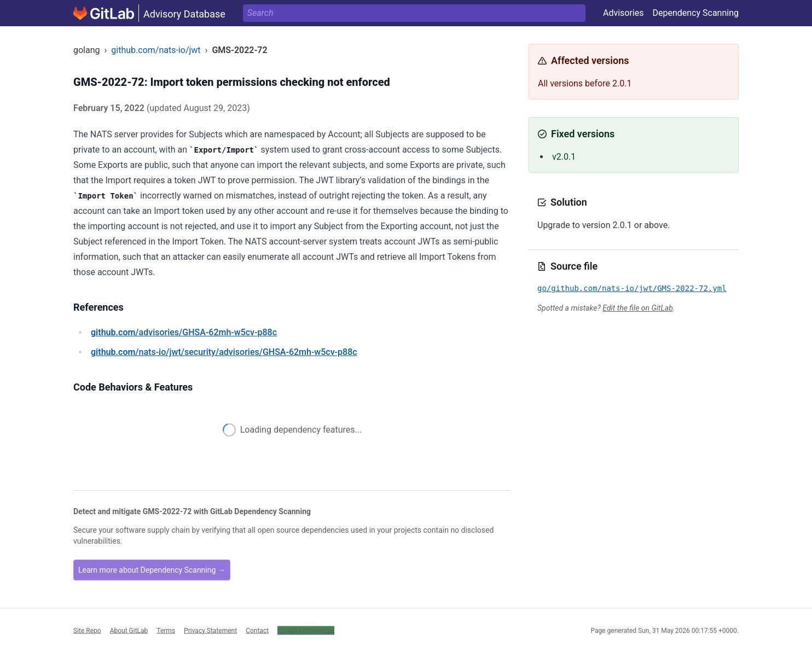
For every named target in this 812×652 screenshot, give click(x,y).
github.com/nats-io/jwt (156, 50)
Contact (257, 630)
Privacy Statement (210, 630)
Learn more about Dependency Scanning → (152, 570)
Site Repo (87, 630)
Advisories (623, 13)
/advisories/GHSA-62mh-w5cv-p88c (184, 332)
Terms (166, 630)
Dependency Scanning (695, 13)
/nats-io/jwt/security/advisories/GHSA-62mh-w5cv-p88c (224, 352)
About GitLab (129, 630)
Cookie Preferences (306, 630)
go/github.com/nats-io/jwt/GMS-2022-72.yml (632, 288)
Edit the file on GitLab (637, 308)
